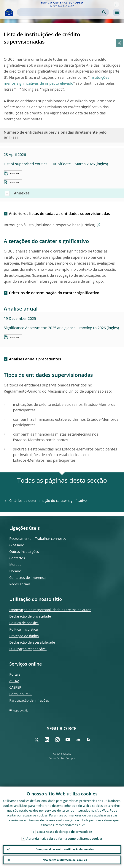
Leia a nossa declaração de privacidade (64, 831)
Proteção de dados (24, 636)
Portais (15, 674)
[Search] (60, 12)
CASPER (15, 687)
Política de (24, 623)
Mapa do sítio (20, 710)
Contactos (17, 558)
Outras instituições (24, 552)
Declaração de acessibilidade (32, 642)
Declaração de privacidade (30, 616)
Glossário (17, 545)
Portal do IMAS (21, 694)
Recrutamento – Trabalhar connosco (38, 538)
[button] (116, 4)
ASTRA (14, 681)
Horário (15, 571)
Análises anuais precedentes (35, 359)
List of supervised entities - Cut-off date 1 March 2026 (49, 164)
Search (104, 12)
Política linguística (24, 629)
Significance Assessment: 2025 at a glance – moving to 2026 (55, 328)
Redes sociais (20, 584)
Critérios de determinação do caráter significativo (54, 293)
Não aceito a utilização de (65, 860)
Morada (15, 565)
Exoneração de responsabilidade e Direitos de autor (50, 610)
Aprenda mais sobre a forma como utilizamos (65, 838)
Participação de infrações (29, 700)
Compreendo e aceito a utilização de (65, 849)
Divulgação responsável (28, 649)
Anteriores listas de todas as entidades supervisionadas (59, 214)
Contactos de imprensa (27, 578)
